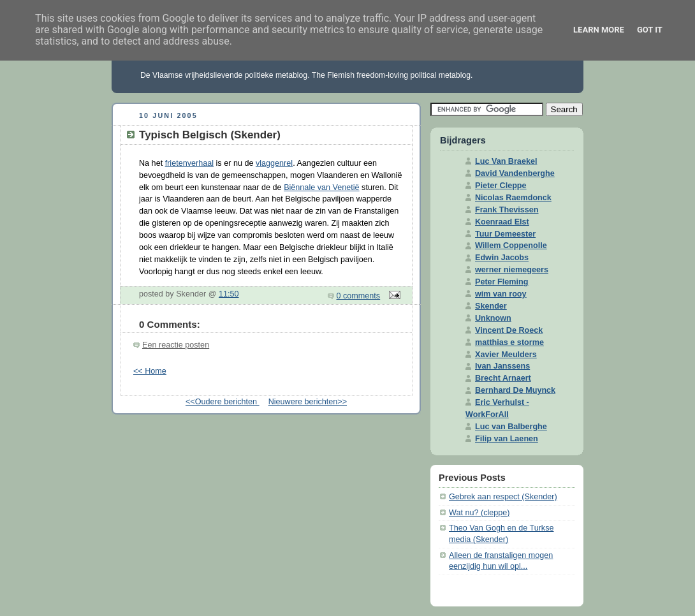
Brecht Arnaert (503, 378)
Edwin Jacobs (502, 258)
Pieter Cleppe (501, 186)
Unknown (493, 318)
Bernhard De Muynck (515, 390)
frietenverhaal (189, 163)
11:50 (229, 294)
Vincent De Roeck (509, 330)
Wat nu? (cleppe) (479, 513)
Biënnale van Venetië (321, 187)
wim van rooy (501, 294)
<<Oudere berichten (223, 402)
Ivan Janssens (502, 366)
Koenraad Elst (502, 222)
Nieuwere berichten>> (308, 402)
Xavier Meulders (506, 355)
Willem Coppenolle (511, 246)
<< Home (150, 371)
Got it (650, 30)
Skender (491, 306)
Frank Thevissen (507, 210)
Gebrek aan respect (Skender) (503, 497)
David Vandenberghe (515, 173)
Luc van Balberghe (511, 427)
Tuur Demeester (505, 234)
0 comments (359, 296)
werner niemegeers (512, 270)
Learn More (599, 30)
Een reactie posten (176, 345)
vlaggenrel (274, 163)
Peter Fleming (501, 282)
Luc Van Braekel (506, 161)
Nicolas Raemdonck (513, 198)
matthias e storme (509, 342)
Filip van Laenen (507, 439)
